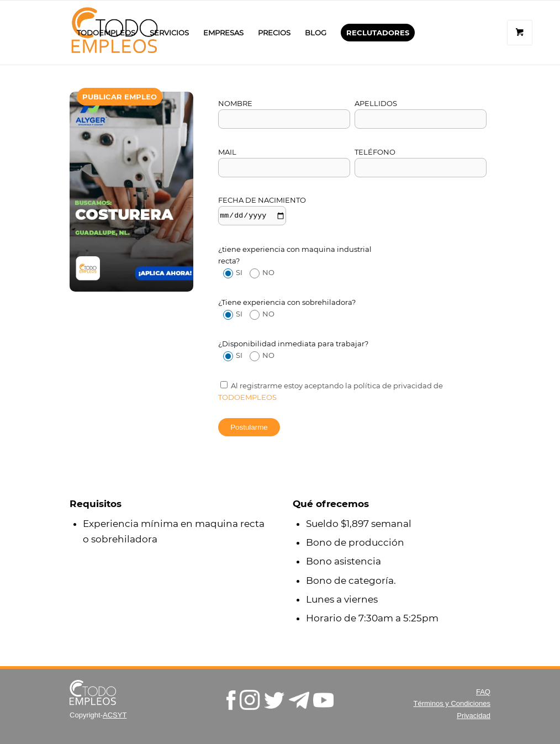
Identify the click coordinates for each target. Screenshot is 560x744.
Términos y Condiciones (451, 703)
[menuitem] (106, 33)
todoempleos (247, 397)
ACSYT (115, 715)
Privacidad (474, 716)
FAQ (483, 692)
